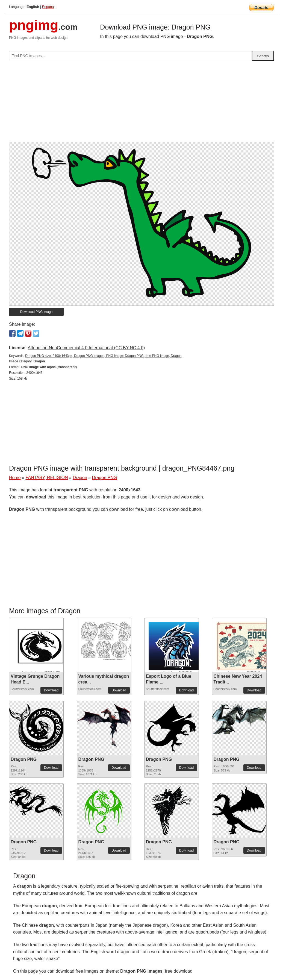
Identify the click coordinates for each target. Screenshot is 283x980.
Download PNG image (36, 312)
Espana (48, 7)
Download (51, 690)
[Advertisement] (141, 104)
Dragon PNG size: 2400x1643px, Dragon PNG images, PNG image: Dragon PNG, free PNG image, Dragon (103, 356)
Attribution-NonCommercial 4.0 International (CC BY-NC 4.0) (86, 348)
